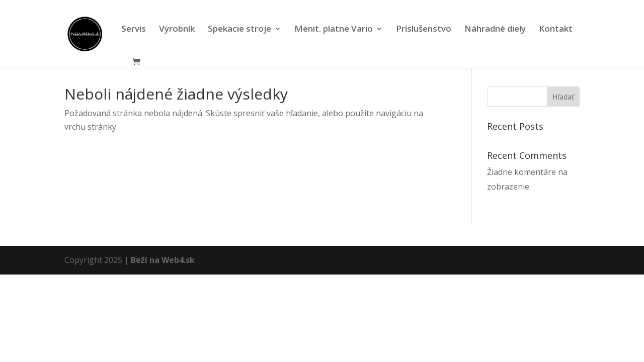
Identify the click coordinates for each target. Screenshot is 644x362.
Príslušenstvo (424, 30)
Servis (134, 30)
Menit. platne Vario (334, 30)
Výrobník (177, 30)
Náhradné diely (495, 30)
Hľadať (563, 97)
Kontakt (556, 30)
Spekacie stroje (239, 30)
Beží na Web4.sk (163, 260)
